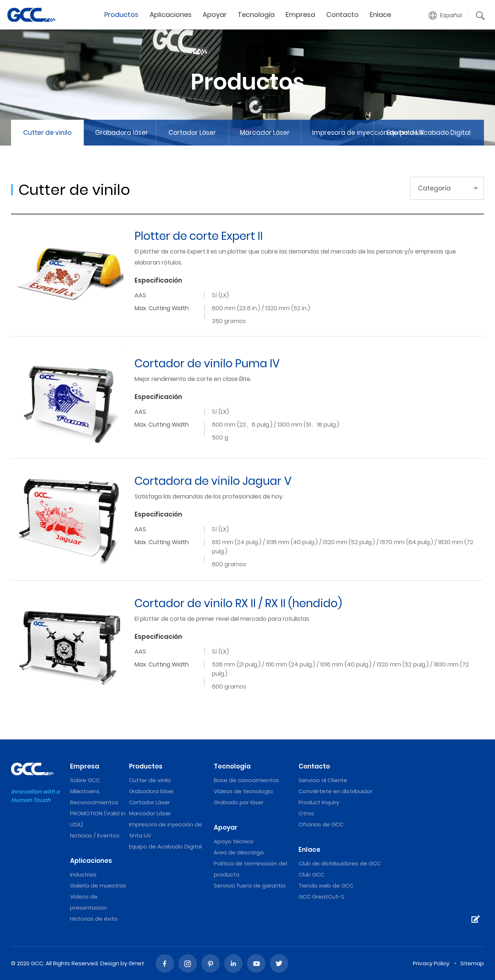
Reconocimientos (94, 802)
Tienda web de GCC (326, 885)
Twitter (279, 963)
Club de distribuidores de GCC (340, 863)
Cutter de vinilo (47, 133)
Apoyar (215, 15)
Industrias (83, 874)
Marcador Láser (265, 133)
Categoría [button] (434, 188)
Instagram (188, 963)
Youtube (256, 963)
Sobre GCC (85, 780)
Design (110, 963)
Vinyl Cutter (31, 15)
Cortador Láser (192, 133)
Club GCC (311, 874)
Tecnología (256, 15)
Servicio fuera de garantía (250, 885)
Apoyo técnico (234, 841)
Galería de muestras (98, 885)
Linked (233, 963)
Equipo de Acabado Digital (429, 133)
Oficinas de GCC (321, 824)
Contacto (342, 15)
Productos (121, 15)
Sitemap (472, 963)
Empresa (300, 15)
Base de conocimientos (246, 780)
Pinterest (210, 963)
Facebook (165, 963)
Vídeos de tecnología (243, 791)
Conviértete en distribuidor (335, 791)
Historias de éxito (94, 919)
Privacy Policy (431, 963)
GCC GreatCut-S (321, 897)
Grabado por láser (239, 802)
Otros (306, 813)
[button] (445, 15)
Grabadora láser (122, 133)
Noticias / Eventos (95, 835)
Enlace (380, 15)
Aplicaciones (171, 15)
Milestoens (85, 791)
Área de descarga (239, 852)
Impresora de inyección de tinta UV (343, 133)
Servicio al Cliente (323, 780)
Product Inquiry (319, 802)
